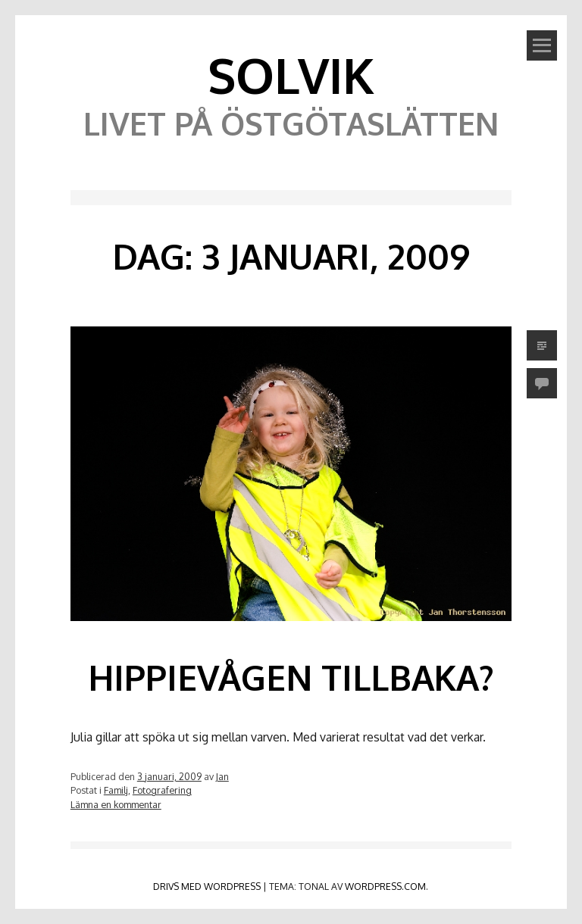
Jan (222, 776)
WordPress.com (385, 886)
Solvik (291, 75)
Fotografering (162, 790)
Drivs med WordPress (207, 886)
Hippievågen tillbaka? (291, 677)
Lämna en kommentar (116, 804)
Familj (116, 790)
